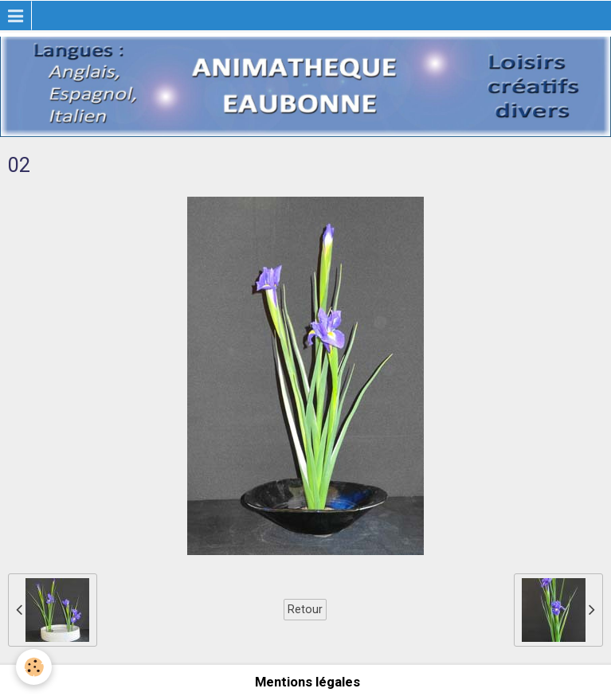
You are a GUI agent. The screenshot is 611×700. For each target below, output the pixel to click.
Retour (305, 609)
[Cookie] (34, 667)
